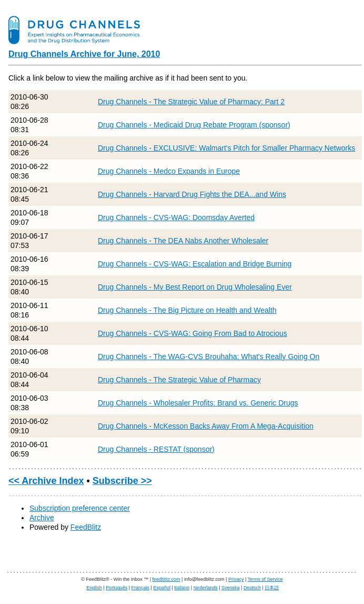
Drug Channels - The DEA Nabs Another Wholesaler (183, 241)
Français (141, 588)
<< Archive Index (46, 481)
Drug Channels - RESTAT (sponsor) (156, 449)
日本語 (272, 588)
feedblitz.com (166, 579)
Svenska (231, 588)
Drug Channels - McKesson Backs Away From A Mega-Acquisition (206, 426)
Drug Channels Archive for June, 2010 (84, 54)
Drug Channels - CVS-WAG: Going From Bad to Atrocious (193, 333)
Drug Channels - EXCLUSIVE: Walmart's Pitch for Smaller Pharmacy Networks (226, 148)
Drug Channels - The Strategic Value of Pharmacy (179, 380)
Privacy (236, 579)
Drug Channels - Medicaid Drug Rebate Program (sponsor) (194, 125)
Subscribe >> (122, 481)
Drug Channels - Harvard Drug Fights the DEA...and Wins (192, 194)
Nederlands (206, 588)
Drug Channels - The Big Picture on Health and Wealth (187, 310)
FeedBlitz (86, 527)
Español (162, 588)
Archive (42, 518)
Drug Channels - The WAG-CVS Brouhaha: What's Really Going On (209, 357)
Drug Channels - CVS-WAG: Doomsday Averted (176, 217)
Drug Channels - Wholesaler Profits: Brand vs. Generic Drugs (198, 403)
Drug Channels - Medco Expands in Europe (169, 171)
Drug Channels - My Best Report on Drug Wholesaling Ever (195, 287)
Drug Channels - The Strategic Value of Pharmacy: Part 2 (191, 102)
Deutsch (252, 588)
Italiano (182, 588)
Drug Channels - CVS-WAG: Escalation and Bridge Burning (195, 264)
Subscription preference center (80, 508)
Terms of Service (265, 579)
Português (117, 588)
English (94, 588)
